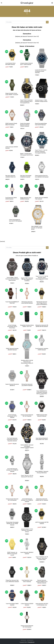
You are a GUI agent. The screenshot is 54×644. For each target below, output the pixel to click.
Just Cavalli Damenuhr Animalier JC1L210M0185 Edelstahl (27, 500)
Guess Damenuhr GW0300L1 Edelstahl (27, 553)
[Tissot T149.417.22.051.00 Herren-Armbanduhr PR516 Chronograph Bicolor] (27, 88)
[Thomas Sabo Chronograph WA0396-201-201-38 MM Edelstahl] (12, 514)
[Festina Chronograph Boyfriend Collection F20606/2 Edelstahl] (27, 115)
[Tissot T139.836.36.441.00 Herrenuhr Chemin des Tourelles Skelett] (42, 546)
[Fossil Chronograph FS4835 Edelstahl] (12, 595)
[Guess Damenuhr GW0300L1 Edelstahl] (27, 544)
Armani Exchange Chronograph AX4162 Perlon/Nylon (12, 327)
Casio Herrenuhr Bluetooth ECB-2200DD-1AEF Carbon (42, 439)
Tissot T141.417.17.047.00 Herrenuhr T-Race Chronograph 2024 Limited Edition (42, 278)
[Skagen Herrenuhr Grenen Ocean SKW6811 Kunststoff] (12, 85)
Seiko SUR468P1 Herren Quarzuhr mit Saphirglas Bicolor (37, 228)
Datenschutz (30, 640)
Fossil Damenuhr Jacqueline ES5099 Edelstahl (42, 349)
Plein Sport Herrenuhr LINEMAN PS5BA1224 (11, 176)
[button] (1, 3)
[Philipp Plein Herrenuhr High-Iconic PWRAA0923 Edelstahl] (12, 572)
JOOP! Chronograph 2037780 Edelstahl (42, 523)
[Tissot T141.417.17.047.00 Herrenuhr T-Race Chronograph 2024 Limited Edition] (42, 266)
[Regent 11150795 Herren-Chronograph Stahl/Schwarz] (27, 142)
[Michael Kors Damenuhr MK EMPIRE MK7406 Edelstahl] (42, 317)
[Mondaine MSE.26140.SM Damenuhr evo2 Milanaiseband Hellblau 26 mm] (27, 346)
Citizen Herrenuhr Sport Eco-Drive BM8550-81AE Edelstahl (42, 176)
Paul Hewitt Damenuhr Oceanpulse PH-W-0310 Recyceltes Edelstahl (12, 440)
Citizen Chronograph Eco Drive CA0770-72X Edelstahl (15, 220)
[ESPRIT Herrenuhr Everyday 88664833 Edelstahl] (12, 340)
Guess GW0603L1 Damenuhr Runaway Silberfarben (42, 472)
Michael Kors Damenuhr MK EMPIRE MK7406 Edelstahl (42, 326)
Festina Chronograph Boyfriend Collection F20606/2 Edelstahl (25, 125)
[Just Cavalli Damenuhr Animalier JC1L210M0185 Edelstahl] (27, 491)
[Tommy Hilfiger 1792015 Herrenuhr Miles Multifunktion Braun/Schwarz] (12, 267)
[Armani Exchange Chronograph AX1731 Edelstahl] (12, 406)
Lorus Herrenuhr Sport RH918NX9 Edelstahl (10, 64)
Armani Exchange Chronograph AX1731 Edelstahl (12, 416)
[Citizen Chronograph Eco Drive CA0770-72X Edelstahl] (16, 211)
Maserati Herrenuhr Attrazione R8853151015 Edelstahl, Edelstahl (42, 582)
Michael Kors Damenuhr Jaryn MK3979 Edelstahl (27, 385)
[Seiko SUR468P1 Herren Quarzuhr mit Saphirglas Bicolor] (38, 215)
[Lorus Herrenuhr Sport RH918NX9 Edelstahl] (12, 55)
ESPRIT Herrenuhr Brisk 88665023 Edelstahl (42, 416)
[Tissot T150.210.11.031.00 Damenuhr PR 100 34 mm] (27, 464)
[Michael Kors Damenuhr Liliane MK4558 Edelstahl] (27, 293)
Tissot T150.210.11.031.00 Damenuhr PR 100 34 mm (27, 476)
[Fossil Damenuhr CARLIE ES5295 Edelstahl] (12, 189)
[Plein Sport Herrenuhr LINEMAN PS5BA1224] (12, 167)
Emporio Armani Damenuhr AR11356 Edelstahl (27, 626)
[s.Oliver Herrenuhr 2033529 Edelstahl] (12, 139)
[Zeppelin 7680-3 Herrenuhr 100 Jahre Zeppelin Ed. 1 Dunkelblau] (27, 267)
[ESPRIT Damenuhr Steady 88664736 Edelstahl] (12, 115)
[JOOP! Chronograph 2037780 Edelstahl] (42, 514)
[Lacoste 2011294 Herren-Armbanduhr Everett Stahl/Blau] (42, 58)
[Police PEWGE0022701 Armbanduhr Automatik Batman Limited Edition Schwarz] (42, 379)
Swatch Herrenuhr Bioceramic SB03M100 (12, 385)
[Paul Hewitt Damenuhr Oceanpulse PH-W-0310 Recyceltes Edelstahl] (12, 430)
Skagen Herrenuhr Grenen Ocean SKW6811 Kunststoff (12, 94)
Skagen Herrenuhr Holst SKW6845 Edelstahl (26, 198)
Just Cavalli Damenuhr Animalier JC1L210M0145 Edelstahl (12, 470)
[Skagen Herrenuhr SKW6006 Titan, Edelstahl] (42, 189)
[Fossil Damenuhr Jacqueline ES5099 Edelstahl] (42, 340)
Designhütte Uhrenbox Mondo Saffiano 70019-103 (27, 326)
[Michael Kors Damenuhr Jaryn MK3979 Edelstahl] (27, 376)
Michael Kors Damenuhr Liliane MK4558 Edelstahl (27, 303)
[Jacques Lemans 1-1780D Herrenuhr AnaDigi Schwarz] (42, 88)
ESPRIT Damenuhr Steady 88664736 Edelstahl (11, 124)
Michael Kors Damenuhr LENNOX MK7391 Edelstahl (42, 500)
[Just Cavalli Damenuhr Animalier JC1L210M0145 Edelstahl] (12, 460)
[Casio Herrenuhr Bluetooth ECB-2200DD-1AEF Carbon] (42, 430)
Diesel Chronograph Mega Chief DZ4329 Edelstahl (41, 124)
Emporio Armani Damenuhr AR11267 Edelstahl (27, 416)
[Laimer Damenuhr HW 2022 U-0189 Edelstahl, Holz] (42, 595)
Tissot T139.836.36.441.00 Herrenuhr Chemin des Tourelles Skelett (42, 558)
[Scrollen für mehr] (27, 14)
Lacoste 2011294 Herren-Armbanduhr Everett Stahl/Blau (41, 71)
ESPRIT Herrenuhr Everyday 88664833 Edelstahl (12, 349)
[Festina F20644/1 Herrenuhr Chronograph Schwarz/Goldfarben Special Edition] (27, 433)
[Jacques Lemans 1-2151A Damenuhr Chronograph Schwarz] (27, 517)
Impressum (23, 640)
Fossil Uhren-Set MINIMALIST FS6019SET (12, 303)
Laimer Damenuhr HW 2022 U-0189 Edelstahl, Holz (42, 604)
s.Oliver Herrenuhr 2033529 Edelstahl (12, 148)
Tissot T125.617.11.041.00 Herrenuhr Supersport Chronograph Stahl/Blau (41, 152)
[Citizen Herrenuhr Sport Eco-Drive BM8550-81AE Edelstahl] (42, 167)
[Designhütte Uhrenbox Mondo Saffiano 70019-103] (27, 317)
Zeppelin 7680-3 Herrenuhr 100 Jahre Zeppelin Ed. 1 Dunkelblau (27, 279)
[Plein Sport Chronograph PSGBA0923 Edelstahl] (27, 167)
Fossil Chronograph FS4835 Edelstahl (12, 604)
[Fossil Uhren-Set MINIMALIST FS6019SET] (12, 293)
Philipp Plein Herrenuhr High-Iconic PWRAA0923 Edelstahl (12, 581)
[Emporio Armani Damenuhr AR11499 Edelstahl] (12, 491)
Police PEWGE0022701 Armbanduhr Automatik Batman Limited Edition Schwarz (42, 393)
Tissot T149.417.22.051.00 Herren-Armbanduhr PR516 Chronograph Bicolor (26, 101)
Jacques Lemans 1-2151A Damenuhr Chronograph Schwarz (27, 530)
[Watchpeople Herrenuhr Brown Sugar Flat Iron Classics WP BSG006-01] (42, 293)
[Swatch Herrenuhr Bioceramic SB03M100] (12, 376)
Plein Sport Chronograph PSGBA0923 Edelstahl (26, 176)
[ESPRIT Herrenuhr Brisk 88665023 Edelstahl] (42, 406)
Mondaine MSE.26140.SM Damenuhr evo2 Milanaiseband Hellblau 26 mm (27, 362)
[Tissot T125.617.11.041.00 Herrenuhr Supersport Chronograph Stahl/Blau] (42, 140)
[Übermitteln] (47, 22)
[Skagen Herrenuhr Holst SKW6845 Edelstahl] (27, 189)
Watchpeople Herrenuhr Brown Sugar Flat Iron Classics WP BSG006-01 (42, 303)
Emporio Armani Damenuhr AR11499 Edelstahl (12, 500)
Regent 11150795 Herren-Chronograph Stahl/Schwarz (27, 154)
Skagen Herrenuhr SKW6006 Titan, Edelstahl (41, 198)
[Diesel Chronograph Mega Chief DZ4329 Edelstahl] (42, 115)
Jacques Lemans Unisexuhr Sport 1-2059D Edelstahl (26, 64)
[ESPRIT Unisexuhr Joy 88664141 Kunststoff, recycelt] (12, 544)
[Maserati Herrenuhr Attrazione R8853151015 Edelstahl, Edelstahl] (42, 572)
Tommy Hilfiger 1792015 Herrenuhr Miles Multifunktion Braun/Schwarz (12, 279)
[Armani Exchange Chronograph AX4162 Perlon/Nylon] (12, 317)
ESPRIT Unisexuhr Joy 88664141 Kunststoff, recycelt (12, 554)
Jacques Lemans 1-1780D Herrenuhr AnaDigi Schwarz (41, 101)
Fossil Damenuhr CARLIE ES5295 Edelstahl (11, 198)
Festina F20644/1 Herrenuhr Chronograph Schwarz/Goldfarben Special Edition (27, 447)
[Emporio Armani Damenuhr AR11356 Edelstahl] (27, 617)
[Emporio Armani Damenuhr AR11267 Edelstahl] (27, 406)
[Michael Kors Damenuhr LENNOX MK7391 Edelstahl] (42, 491)
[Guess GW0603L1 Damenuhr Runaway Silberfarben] (42, 462)
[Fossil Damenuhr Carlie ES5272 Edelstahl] (27, 572)
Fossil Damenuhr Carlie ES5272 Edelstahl (27, 581)
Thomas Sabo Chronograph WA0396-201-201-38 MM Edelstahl (12, 524)
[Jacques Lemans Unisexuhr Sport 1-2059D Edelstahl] (27, 55)
